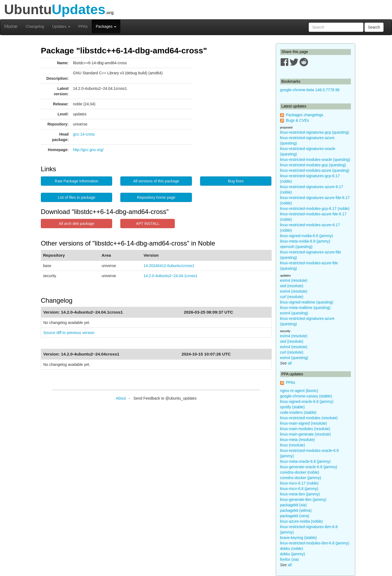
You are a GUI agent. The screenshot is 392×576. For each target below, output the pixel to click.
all (290, 363)
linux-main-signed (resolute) (304, 423)
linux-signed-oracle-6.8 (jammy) (307, 402)
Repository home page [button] (156, 197)
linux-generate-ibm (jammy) (303, 500)
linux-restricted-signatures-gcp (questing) (315, 132)
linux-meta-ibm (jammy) (300, 494)
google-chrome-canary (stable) (306, 396)
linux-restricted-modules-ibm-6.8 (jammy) (315, 543)
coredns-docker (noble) (300, 472)
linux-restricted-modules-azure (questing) (315, 170)
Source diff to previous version (69, 333)
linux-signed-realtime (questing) (307, 302)
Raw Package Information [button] (76, 181)
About (121, 398)
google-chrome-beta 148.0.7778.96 (310, 90)
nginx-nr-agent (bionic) (299, 391)
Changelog (35, 26)
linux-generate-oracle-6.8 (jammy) (309, 467)
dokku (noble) (292, 549)
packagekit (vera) (295, 516)
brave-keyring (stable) (298, 538)
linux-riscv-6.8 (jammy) (299, 489)
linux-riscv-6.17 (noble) (299, 483)
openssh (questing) (296, 247)
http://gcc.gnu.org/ (88, 150)
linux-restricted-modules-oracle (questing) (315, 160)
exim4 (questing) (294, 313)
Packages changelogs (304, 115)
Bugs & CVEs (297, 120)
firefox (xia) (290, 559)
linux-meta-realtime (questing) (305, 308)
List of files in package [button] (76, 197)
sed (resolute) (292, 286)
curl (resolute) (292, 297)
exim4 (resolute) (294, 280)
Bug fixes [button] (236, 181)
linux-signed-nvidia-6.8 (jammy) (307, 236)
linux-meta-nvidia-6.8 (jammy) (305, 241)
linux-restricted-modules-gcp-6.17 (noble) (315, 209)
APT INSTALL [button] (148, 223)
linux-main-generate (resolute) (306, 434)
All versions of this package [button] (156, 181)
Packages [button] (106, 26)
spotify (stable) (293, 407)
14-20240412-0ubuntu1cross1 (169, 266)
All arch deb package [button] (77, 223)
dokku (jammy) (293, 554)
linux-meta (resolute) (298, 440)
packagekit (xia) (293, 505)
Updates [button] (61, 26)
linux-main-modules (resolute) (305, 429)
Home (11, 26)
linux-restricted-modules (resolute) (309, 418)
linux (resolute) (293, 445)
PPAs (83, 26)
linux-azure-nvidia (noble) (301, 521)
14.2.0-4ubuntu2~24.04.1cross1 (170, 276)
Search (374, 27)
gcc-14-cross (84, 134)
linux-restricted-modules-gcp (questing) (313, 165)
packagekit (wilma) (296, 510)
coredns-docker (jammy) (301, 478)
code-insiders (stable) (298, 412)
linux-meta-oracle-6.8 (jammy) (305, 461)
